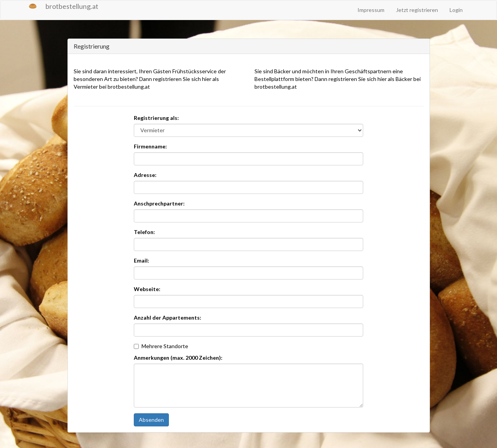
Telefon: (144, 232)
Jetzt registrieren (417, 10)
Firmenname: (150, 146)
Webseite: (147, 289)
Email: (142, 260)
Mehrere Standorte (161, 346)
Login (456, 10)
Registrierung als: (156, 118)
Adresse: (145, 175)
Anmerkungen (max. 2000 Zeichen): (178, 358)
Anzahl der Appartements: (168, 317)
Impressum (371, 10)
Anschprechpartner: (159, 203)
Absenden (151, 420)
